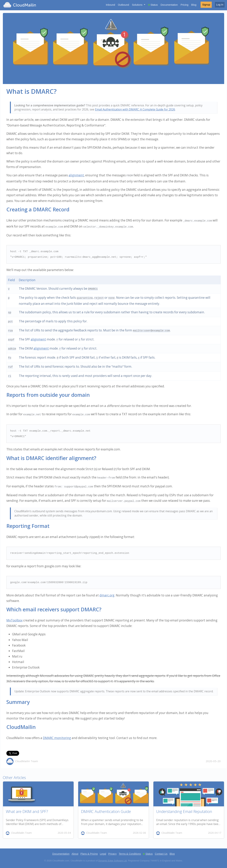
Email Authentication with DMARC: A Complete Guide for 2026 (135, 109)
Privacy (112, 854)
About (75, 854)
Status (154, 5)
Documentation (169, 5)
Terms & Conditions (130, 854)
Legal (103, 854)
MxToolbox (14, 620)
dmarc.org (107, 595)
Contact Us (161, 854)
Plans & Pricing (89, 854)
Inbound (110, 5)
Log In (220, 5)
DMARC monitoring (57, 738)
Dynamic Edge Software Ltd (113, 861)
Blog (194, 5)
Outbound (124, 5)
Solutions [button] (138, 5)
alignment (76, 175)
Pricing (184, 5)
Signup (206, 5)
